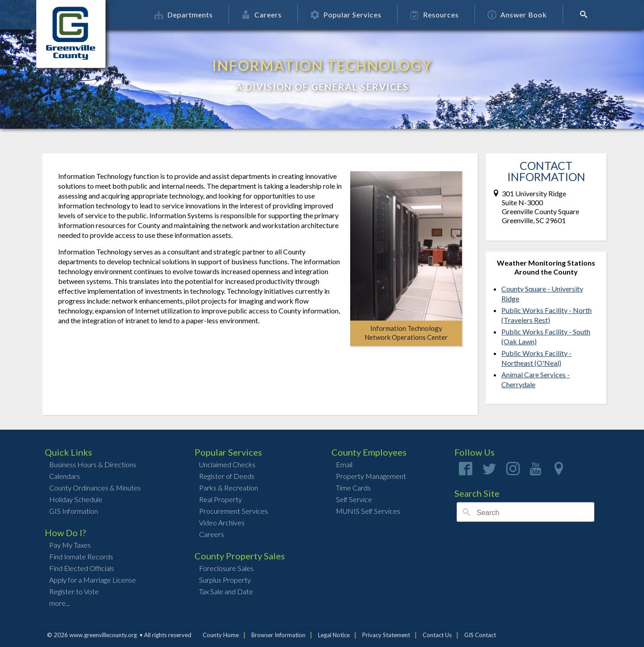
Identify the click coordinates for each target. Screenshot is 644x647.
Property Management (371, 476)
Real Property (220, 499)
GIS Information (74, 511)
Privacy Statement (386, 635)
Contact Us (437, 635)
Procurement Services (233, 511)
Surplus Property (225, 580)
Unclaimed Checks (227, 464)
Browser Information (278, 635)
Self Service (354, 499)
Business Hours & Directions (93, 464)
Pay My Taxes (70, 545)
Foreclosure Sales (226, 568)
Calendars (65, 476)
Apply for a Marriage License (93, 580)
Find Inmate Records (81, 556)
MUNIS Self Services (368, 511)
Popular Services (346, 15)
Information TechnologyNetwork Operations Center (406, 333)
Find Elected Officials (82, 568)
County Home (221, 635)
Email (344, 464)
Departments (184, 15)
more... (59, 603)
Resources (435, 15)
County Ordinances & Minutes (95, 488)
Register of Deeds (227, 476)
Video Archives (222, 522)
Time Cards (353, 488)
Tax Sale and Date (226, 591)
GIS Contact (480, 635)
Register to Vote (74, 591)
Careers (262, 15)
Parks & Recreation (229, 488)
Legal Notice (334, 635)
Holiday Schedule (76, 499)
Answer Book (518, 15)
